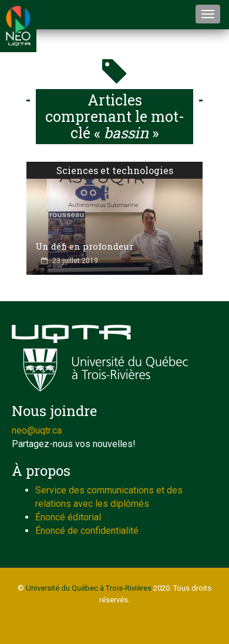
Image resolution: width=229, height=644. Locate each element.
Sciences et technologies (115, 170)
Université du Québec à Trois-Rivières (89, 588)
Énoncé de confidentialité (87, 531)
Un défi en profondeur (84, 246)
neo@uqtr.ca (37, 430)
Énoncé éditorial (68, 517)
